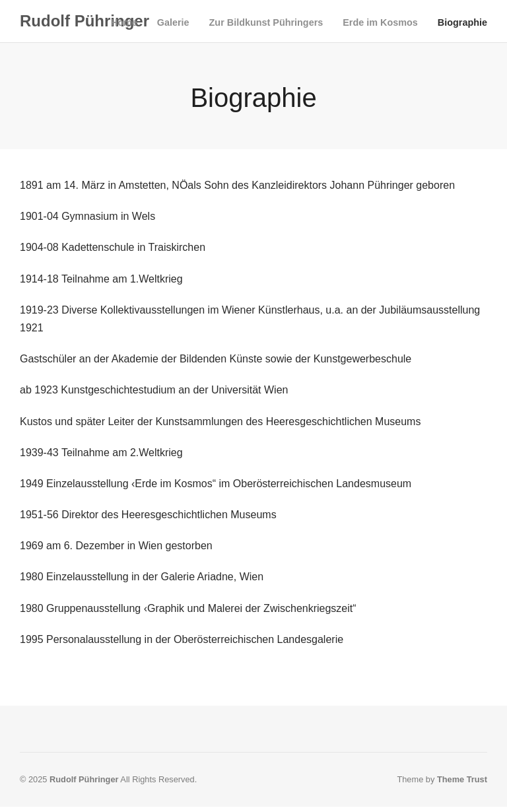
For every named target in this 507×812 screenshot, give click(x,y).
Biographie (462, 22)
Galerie (173, 22)
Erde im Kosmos (380, 22)
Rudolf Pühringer (84, 21)
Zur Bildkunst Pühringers (266, 22)
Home (124, 22)
